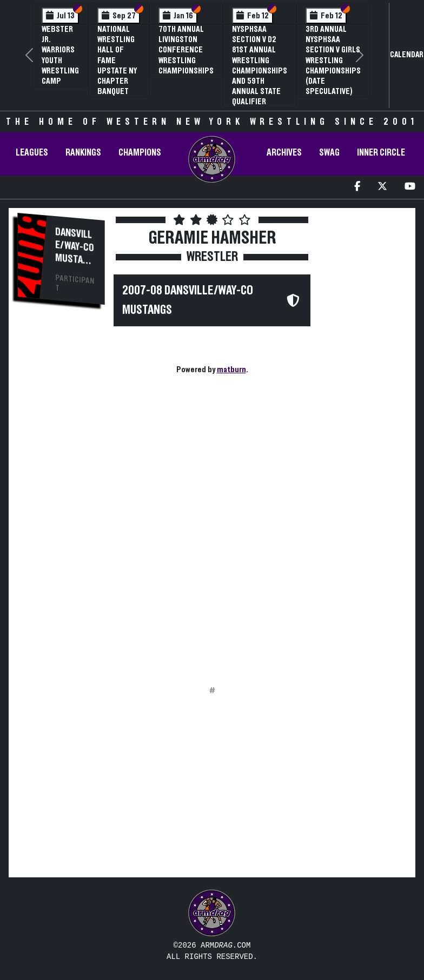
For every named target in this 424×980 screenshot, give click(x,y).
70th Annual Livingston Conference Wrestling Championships (186, 50)
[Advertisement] (61, 498)
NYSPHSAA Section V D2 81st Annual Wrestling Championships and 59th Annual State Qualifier (260, 65)
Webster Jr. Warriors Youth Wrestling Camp (60, 55)
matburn (231, 370)
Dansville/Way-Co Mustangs (75, 251)
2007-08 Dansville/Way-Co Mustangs (188, 300)
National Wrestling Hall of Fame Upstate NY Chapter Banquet (117, 60)
